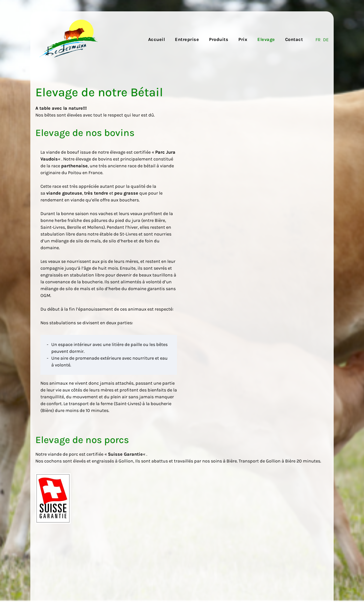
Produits (219, 39)
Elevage (266, 39)
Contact (294, 39)
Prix (243, 39)
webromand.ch (321, 582)
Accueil (157, 39)
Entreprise (187, 39)
